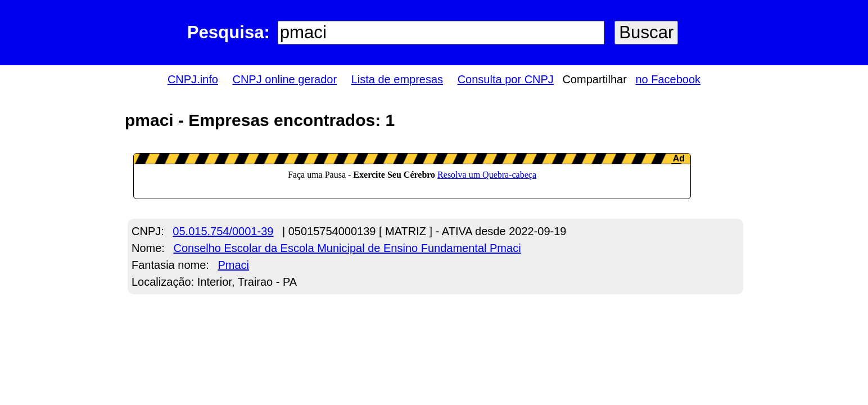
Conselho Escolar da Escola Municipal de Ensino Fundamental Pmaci (347, 248)
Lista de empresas (397, 79)
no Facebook (668, 79)
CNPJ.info (193, 79)
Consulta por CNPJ (506, 79)
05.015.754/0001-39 (223, 231)
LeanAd (412, 176)
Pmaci (233, 265)
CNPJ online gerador (284, 79)
